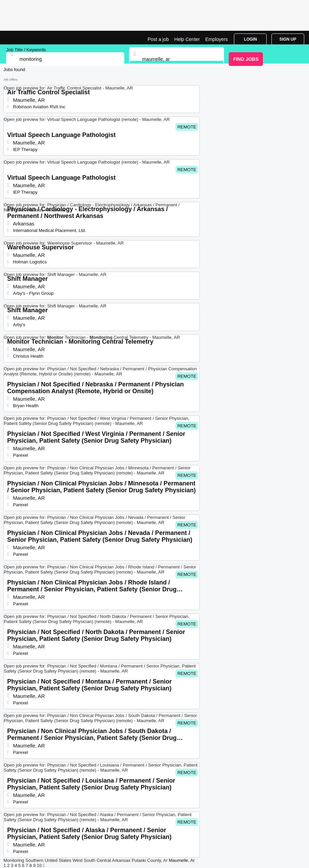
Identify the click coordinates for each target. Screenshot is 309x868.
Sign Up (288, 39)
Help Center (187, 39)
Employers (216, 39)
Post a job (158, 39)
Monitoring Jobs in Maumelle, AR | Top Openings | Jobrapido (22, 38)
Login (250, 39)
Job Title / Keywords (26, 50)
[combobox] (177, 59)
